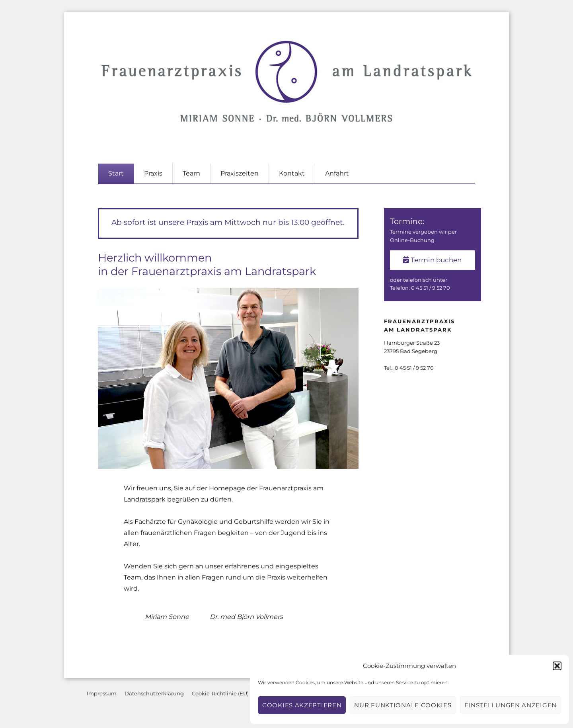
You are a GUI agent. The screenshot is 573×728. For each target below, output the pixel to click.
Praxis (153, 173)
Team (191, 173)
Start (116, 173)
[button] (557, 666)
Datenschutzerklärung (154, 693)
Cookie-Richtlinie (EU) (220, 693)
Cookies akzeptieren (302, 705)
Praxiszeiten (240, 173)
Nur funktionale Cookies (403, 705)
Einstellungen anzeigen (511, 705)
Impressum (102, 693)
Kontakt (292, 173)
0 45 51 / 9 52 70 (431, 288)
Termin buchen (432, 260)
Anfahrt (337, 173)
